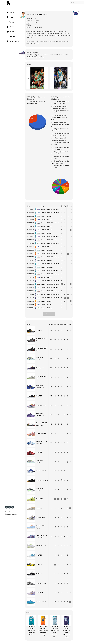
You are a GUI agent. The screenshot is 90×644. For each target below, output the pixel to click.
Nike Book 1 (40, 508)
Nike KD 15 (40, 499)
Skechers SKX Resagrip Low (59, 118)
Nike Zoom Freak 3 (42, 433)
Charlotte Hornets (40, 15)
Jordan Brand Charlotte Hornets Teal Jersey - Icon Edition (31, 626)
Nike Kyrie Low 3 (41, 405)
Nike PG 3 (39, 555)
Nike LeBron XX (41, 592)
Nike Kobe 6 (40, 331)
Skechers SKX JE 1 (56, 140)
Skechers (30, 104)
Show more (49, 314)
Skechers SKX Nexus (57, 108)
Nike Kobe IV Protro (42, 480)
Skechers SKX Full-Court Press (60, 124)
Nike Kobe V (40, 368)
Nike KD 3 (39, 452)
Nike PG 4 (39, 574)
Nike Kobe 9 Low (41, 583)
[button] (29, 78)
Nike (29, 99)
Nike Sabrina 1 (41, 518)
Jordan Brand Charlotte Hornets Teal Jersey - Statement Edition (66, 627)
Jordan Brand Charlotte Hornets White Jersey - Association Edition (55, 627)
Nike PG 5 (39, 396)
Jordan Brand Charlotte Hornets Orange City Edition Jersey (43, 626)
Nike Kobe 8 (40, 564)
